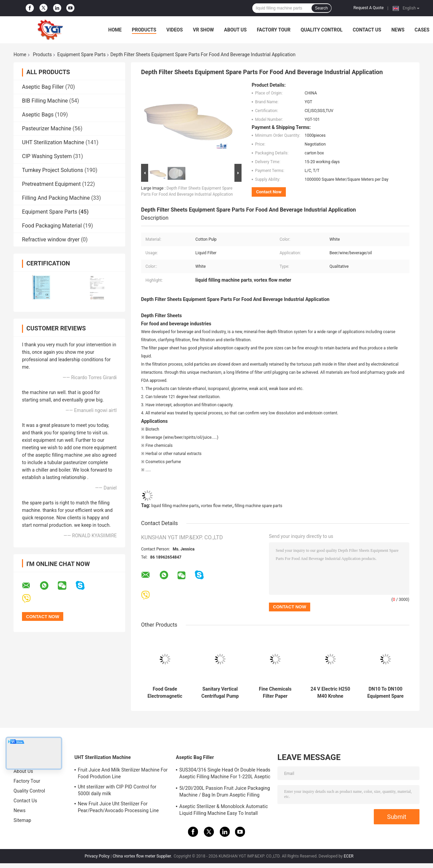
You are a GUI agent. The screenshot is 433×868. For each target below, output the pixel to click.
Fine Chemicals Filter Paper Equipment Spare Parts (275, 693)
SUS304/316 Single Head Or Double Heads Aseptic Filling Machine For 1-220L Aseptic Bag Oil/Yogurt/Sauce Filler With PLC (225, 774)
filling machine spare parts (258, 506)
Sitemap (22, 820)
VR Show (203, 30)
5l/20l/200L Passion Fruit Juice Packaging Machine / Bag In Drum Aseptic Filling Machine (225, 793)
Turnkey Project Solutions (53, 170)
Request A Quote (369, 8)
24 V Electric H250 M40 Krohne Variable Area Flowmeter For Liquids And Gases (330, 693)
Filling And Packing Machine (56, 198)
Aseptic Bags (38, 115)
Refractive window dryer (51, 240)
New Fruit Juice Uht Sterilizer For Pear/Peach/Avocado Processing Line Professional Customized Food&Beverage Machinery (122, 808)
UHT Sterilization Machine (53, 142)
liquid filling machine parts (175, 506)
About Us (235, 30)
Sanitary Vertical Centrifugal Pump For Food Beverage (220, 693)
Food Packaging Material (52, 226)
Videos (175, 30)
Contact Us (367, 30)
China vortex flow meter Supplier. (143, 856)
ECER (349, 856)
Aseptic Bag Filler (43, 87)
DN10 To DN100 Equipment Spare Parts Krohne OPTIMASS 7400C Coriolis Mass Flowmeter (385, 693)
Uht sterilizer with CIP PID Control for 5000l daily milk (117, 790)
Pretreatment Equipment (51, 184)
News (398, 30)
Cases (422, 30)
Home (115, 30)
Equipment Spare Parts (81, 55)
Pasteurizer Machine (47, 128)
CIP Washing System (47, 156)
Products (144, 30)
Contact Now (269, 192)
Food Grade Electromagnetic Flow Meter (165, 693)
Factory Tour (274, 30)
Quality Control (322, 30)
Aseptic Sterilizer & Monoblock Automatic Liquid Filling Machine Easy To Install (224, 810)
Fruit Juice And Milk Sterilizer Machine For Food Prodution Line (123, 773)
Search (321, 8)
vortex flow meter (217, 506)
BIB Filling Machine (45, 101)
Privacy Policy (97, 856)
